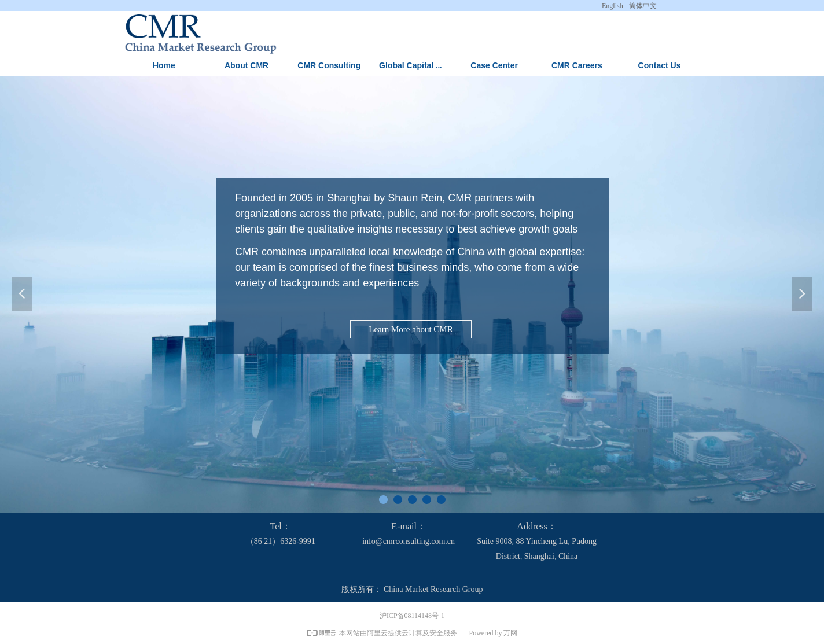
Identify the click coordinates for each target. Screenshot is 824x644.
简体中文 (643, 6)
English (613, 6)
